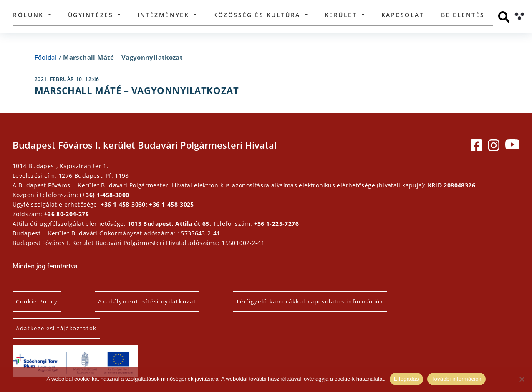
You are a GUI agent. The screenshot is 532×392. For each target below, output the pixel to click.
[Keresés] (504, 17)
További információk (456, 379)
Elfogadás (406, 379)
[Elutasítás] (522, 379)
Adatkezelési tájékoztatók (56, 328)
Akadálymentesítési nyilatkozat (147, 301)
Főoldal (46, 57)
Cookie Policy (37, 301)
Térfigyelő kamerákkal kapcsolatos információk (310, 301)
